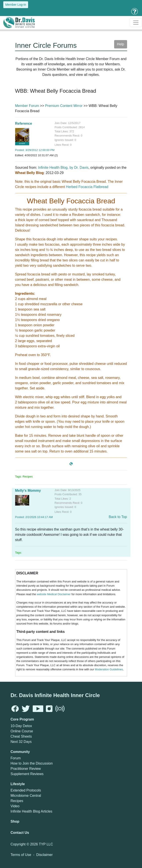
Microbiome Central (26, 796)
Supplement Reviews (27, 774)
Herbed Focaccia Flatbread (87, 187)
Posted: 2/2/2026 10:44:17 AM (34, 517)
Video (15, 806)
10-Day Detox (21, 726)
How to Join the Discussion (32, 763)
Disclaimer (44, 855)
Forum (16, 758)
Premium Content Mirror (64, 106)
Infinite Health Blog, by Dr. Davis (63, 168)
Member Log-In (16, 5)
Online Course (22, 731)
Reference (24, 123)
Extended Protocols (26, 790)
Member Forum (27, 106)
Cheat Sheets (21, 736)
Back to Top (118, 517)
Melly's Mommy (28, 491)
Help (121, 44)
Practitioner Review (26, 769)
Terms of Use (21, 855)
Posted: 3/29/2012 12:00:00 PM (35, 150)
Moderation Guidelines (109, 669)
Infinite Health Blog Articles (31, 811)
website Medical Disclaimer (54, 594)
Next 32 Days (21, 742)
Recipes (17, 801)
